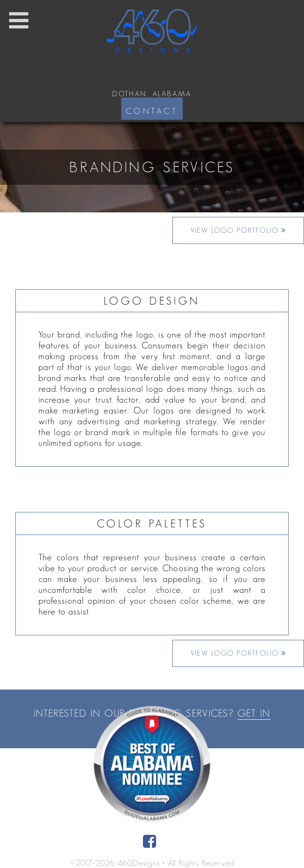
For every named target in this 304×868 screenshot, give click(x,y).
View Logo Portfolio (238, 230)
